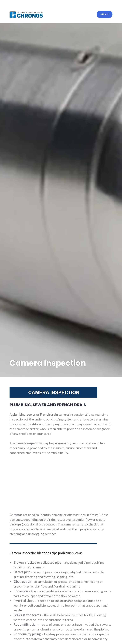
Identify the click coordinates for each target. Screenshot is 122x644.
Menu (105, 14)
